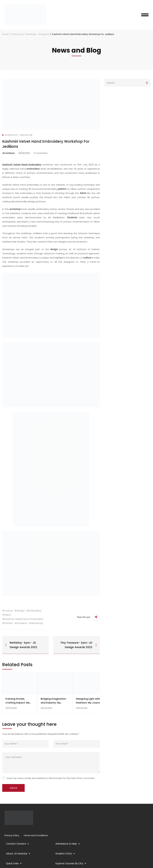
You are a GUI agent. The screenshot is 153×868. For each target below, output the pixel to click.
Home (5, 34)
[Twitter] (14, 829)
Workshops (17, 34)
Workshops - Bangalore (37, 34)
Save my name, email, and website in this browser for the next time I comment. (51, 778)
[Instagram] (7, 829)
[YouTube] (12, 829)
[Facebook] (4, 829)
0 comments (41, 153)
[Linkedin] (9, 829)
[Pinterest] (16, 829)
